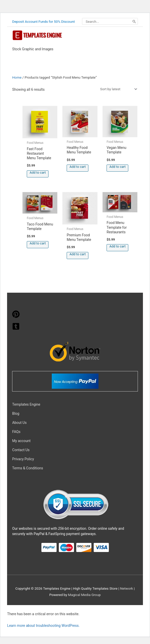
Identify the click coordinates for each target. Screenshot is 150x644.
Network (126, 588)
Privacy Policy (23, 459)
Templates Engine (26, 404)
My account (21, 441)
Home (17, 77)
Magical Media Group (84, 595)
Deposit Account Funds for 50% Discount (43, 21)
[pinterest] (16, 317)
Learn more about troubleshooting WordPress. (43, 626)
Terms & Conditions (28, 468)
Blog (16, 413)
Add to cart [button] (38, 172)
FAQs (16, 432)
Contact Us (21, 450)
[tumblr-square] (16, 329)
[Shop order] (118, 89)
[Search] (134, 21)
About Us (19, 423)
